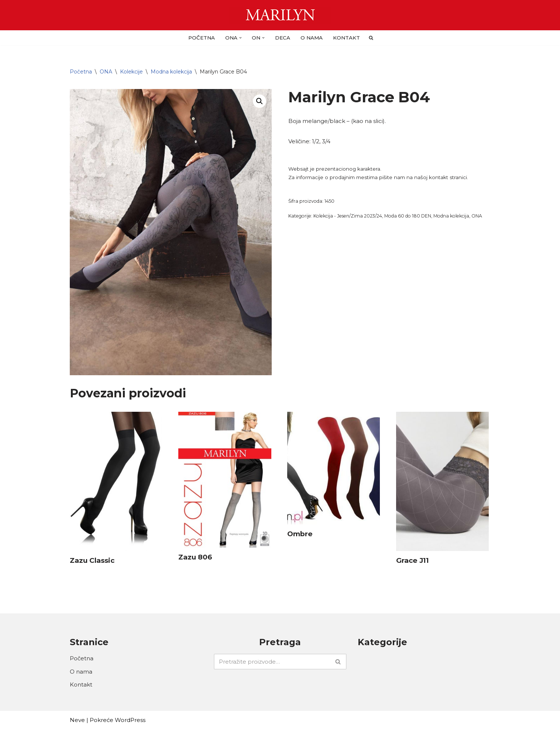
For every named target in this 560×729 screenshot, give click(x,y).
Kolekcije (131, 72)
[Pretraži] (272, 662)
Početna (202, 38)
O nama (312, 38)
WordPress (130, 720)
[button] (241, 38)
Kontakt (346, 38)
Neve (77, 720)
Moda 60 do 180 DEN (408, 216)
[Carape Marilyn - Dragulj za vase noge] (280, 15)
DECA (283, 38)
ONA (106, 72)
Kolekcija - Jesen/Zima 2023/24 (348, 216)
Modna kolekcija (171, 72)
